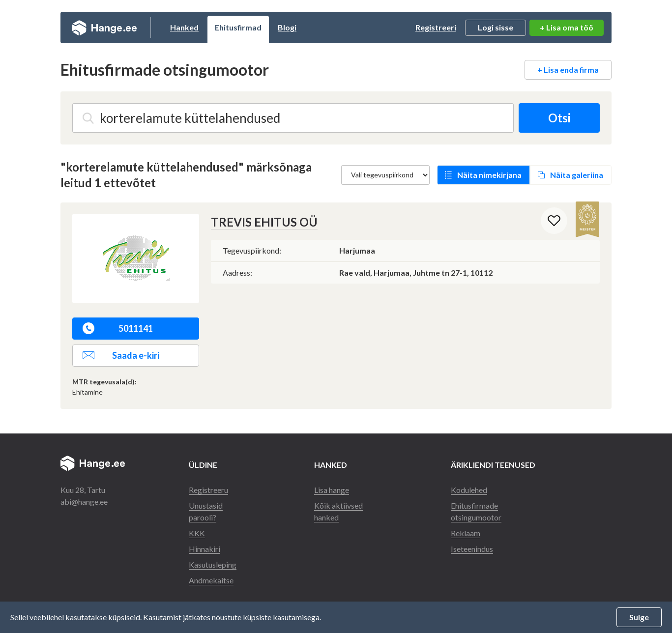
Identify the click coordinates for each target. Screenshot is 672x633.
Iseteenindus (472, 549)
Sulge (639, 617)
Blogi (287, 27)
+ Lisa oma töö (567, 27)
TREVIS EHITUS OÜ (264, 222)
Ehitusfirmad (238, 27)
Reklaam (466, 533)
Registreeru (208, 490)
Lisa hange (332, 490)
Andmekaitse (211, 580)
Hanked (184, 27)
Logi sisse (496, 27)
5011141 (118, 328)
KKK (197, 533)
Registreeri (436, 27)
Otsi (559, 118)
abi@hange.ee (84, 502)
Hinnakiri (205, 549)
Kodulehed (469, 490)
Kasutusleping (213, 564)
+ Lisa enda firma (568, 70)
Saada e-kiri (121, 355)
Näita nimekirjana (489, 175)
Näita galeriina (577, 175)
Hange (104, 28)
